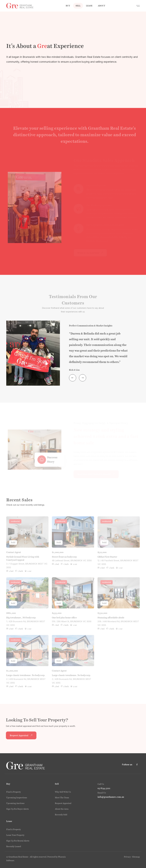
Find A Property (14, 792)
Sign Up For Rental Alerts (18, 841)
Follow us (127, 765)
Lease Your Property (15, 835)
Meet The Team (62, 798)
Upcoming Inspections (17, 798)
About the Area (62, 809)
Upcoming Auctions (15, 803)
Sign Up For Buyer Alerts (17, 809)
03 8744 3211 (104, 788)
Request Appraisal (63, 803)
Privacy (127, 857)
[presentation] (73, 378)
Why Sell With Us (63, 792)
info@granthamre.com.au (111, 797)
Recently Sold (61, 815)
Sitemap (136, 857)
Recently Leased (14, 846)
